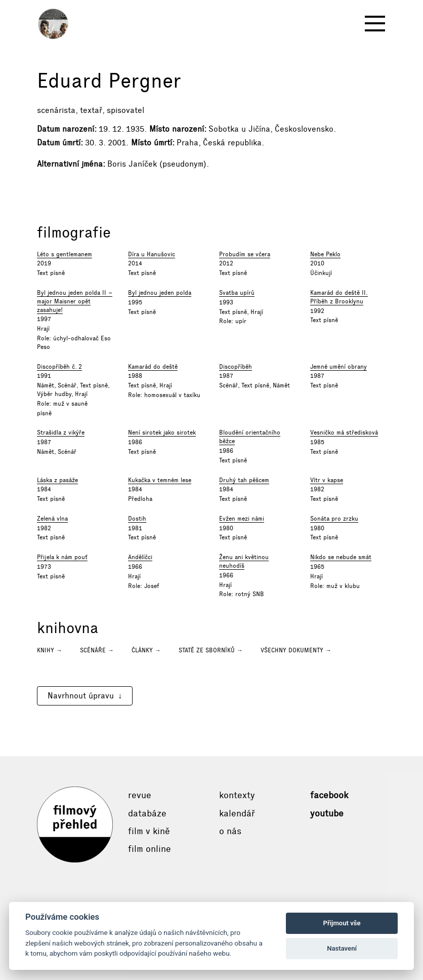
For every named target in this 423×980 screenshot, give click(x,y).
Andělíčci (140, 557)
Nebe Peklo (325, 254)
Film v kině (149, 831)
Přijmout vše (342, 923)
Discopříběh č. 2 (59, 367)
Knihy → (50, 650)
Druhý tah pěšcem (244, 480)
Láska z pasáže (57, 480)
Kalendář (237, 813)
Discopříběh (236, 367)
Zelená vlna (52, 519)
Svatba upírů (237, 293)
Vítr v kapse (327, 480)
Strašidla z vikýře (61, 433)
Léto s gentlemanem (65, 254)
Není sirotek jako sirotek (162, 433)
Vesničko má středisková (344, 433)
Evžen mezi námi (242, 519)
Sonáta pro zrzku (334, 519)
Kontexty (237, 795)
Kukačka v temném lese (160, 480)
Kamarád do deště (153, 367)
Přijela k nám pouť (62, 557)
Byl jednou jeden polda (160, 293)
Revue (140, 795)
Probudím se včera (245, 254)
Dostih (137, 519)
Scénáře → (97, 650)
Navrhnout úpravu (81, 696)
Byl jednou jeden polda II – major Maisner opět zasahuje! (75, 301)
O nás (230, 831)
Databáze (147, 813)
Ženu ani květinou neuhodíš (244, 561)
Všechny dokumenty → (296, 650)
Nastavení (342, 948)
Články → (146, 650)
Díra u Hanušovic (152, 254)
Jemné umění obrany (339, 367)
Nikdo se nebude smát (341, 557)
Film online (150, 849)
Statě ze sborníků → (211, 650)
